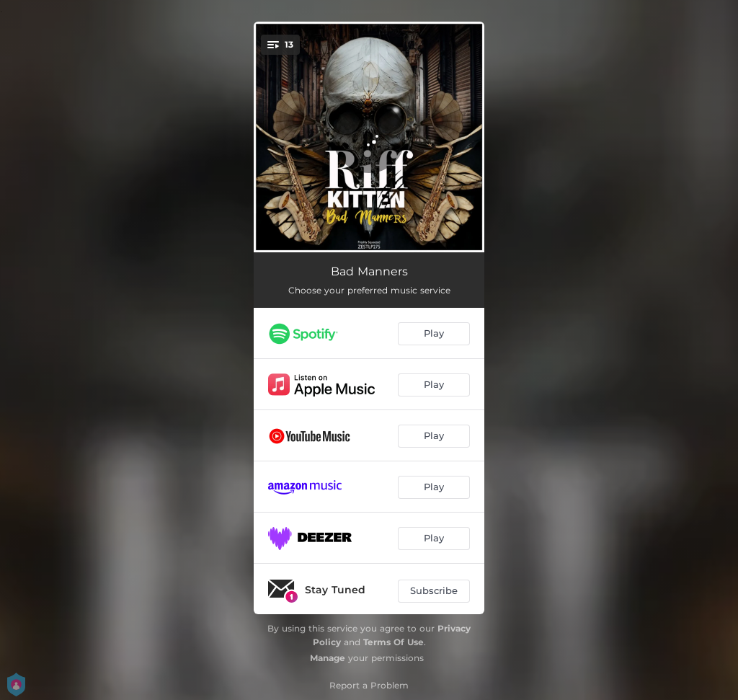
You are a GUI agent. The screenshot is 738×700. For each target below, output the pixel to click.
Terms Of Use (394, 642)
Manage (328, 658)
